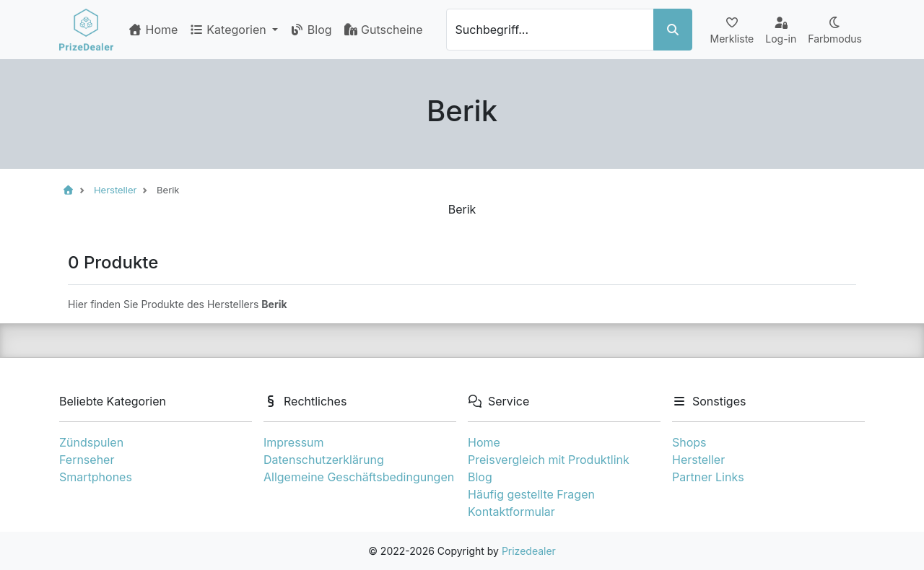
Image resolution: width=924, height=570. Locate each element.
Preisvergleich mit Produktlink (549, 460)
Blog (310, 30)
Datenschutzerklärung (324, 460)
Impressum (294, 442)
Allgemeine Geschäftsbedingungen (359, 477)
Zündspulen (91, 442)
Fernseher (87, 460)
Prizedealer (529, 551)
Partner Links (708, 477)
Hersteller (698, 460)
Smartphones (96, 477)
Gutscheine (383, 30)
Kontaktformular (511, 512)
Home (153, 30)
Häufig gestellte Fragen (531, 494)
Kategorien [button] (229, 30)
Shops (689, 442)
